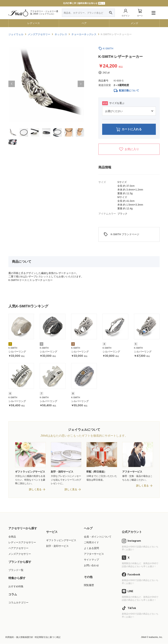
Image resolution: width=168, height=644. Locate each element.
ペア (84, 23)
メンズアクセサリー (20, 554)
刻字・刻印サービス (57, 546)
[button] (12, 84)
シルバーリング (17, 352)
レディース (34, 23)
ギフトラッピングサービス (61, 540)
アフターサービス (94, 554)
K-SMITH (108, 48)
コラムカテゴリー (18, 603)
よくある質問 (91, 548)
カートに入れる (129, 129)
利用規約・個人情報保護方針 (19, 637)
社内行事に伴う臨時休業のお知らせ (84, 3)
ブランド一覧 (16, 570)
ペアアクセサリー (18, 548)
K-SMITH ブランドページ (121, 234)
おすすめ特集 (16, 586)
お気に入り (129, 149)
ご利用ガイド (91, 542)
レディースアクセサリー (22, 542)
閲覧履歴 (89, 585)
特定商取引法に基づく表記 (48, 637)
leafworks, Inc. (156, 637)
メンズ (134, 23)
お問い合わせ (91, 566)
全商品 (12, 537)
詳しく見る (35, 490)
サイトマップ (91, 560)
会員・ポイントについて (98, 537)
